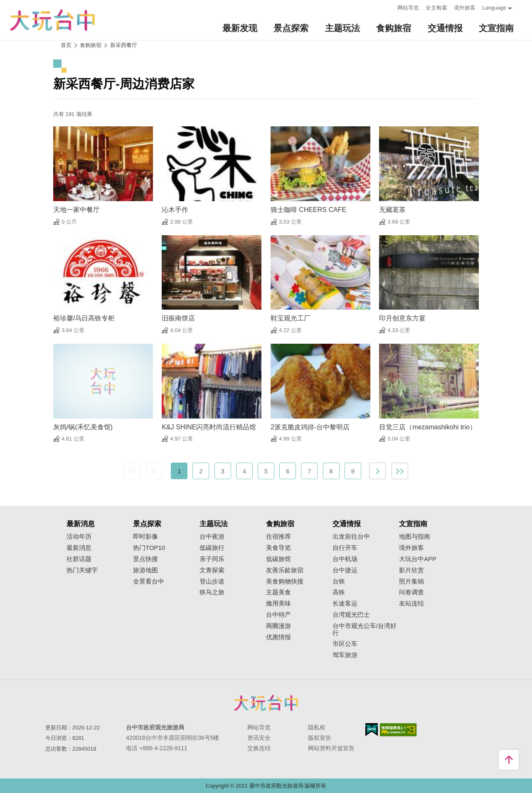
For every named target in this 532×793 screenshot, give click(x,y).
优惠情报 (278, 637)
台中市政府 (266, 703)
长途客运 (345, 603)
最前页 (132, 471)
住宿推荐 (278, 537)
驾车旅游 (345, 655)
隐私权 (317, 727)
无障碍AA (398, 730)
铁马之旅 (212, 592)
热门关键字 (82, 570)
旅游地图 (145, 570)
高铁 (339, 592)
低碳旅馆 (278, 559)
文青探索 (212, 570)
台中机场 (345, 559)
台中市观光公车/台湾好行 (365, 629)
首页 (66, 45)
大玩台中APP (418, 559)
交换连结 (259, 748)
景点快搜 (145, 559)
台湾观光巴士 (351, 615)
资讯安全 (259, 738)
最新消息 (79, 548)
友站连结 (411, 603)
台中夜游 (212, 537)
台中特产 (278, 615)
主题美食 (278, 592)
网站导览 (408, 8)
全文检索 (436, 8)
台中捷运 (345, 570)
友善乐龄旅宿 (285, 570)
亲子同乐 (212, 559)
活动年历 (79, 537)
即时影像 (145, 537)
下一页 (377, 471)
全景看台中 (149, 581)
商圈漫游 (278, 626)
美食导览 (278, 548)
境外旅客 (465, 8)
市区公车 (345, 644)
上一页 (155, 471)
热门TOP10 (149, 548)
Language (494, 8)
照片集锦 (411, 581)
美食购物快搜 (285, 581)
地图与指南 (415, 537)
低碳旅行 (212, 548)
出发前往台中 (351, 537)
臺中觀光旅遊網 (52, 20)
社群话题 (79, 559)
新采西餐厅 (124, 45)
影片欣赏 (411, 570)
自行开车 (345, 548)
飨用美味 (278, 603)
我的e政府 (372, 730)
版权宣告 (320, 738)
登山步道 (212, 581)
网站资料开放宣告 (331, 748)
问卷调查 (411, 592)
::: (388, 7)
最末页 (400, 471)
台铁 (339, 581)
